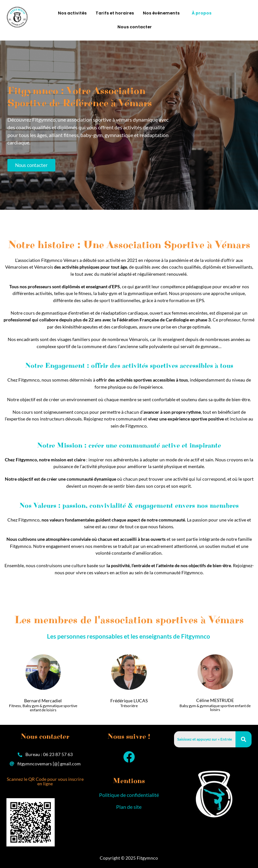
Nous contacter (135, 27)
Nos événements (161, 13)
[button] (163, 13)
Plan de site (129, 807)
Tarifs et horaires (115, 13)
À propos (202, 13)
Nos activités (72, 13)
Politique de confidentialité (129, 795)
